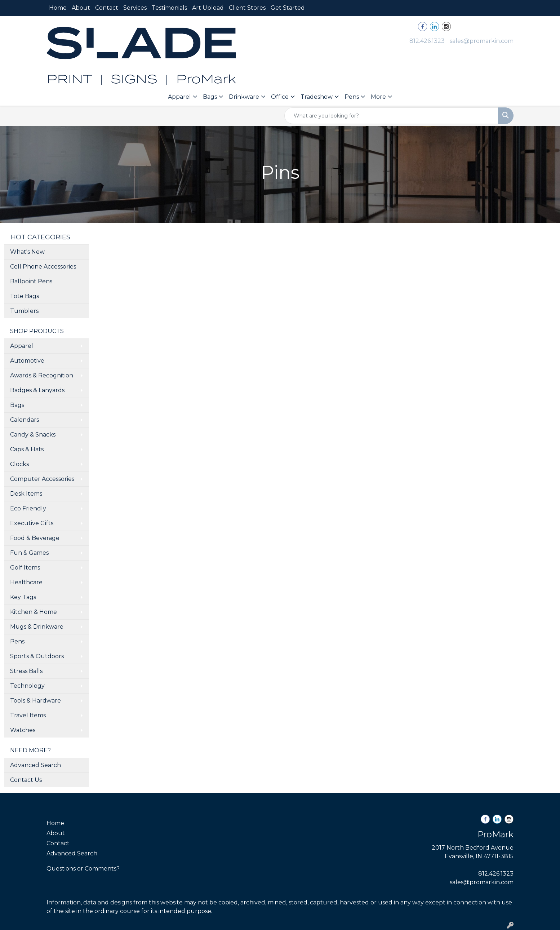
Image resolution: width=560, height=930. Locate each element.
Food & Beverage (35, 538)
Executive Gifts (32, 523)
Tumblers (24, 311)
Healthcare (26, 582)
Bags (210, 97)
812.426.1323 (427, 41)
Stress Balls (26, 671)
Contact (107, 8)
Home (58, 8)
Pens (352, 97)
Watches (23, 730)
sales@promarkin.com (482, 41)
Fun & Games (29, 553)
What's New (27, 252)
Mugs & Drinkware (37, 627)
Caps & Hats (27, 449)
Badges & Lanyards (37, 390)
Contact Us (26, 780)
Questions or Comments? (83, 869)
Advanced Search (35, 765)
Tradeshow (317, 97)
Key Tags (23, 597)
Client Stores (247, 8)
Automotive (27, 361)
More (378, 97)
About (81, 8)
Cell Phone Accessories (43, 267)
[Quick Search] (391, 116)
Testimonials (169, 8)
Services (135, 8)
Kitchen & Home (34, 612)
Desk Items (26, 494)
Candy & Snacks (33, 435)
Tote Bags (25, 296)
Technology (27, 686)
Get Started (288, 8)
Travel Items (28, 715)
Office (280, 97)
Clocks (19, 464)
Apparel (179, 97)
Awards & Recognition (42, 375)
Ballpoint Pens (31, 281)
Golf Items (25, 568)
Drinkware (244, 97)
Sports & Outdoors (37, 656)
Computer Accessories (42, 479)
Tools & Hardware (35, 701)
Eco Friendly (28, 508)
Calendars (25, 420)
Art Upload (208, 8)
